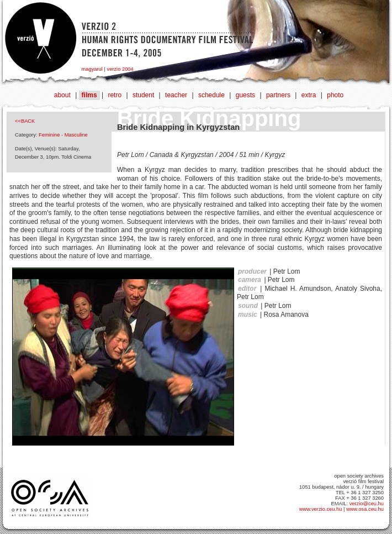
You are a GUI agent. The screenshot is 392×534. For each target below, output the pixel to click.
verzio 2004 (120, 69)
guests (245, 95)
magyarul (92, 69)
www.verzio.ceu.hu (321, 509)
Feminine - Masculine (63, 135)
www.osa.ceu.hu (365, 509)
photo (335, 95)
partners (278, 95)
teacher (176, 95)
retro (115, 95)
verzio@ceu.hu (367, 504)
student (143, 95)
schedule (211, 95)
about (62, 95)
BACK (28, 121)
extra (309, 95)
